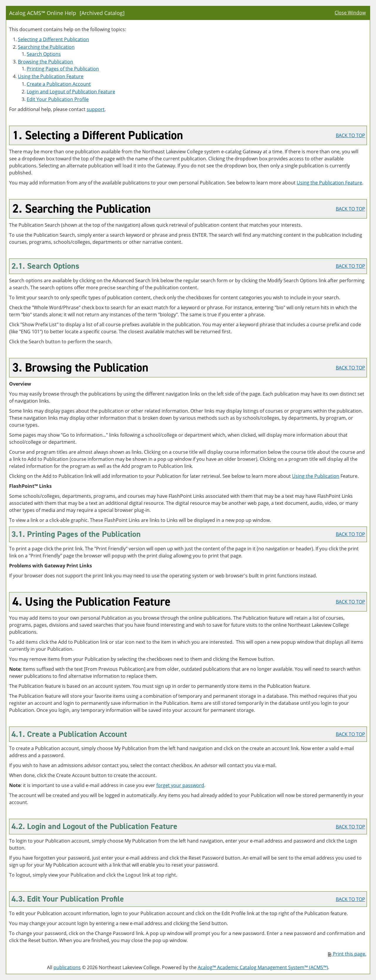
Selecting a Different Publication (53, 39)
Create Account (59, 84)
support (96, 109)
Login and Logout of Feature (71, 92)
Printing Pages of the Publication (63, 69)
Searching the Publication (46, 47)
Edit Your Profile (58, 99)
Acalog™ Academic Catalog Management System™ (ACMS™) (263, 967)
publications (67, 967)
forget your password (180, 785)
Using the (316, 476)
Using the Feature (51, 76)
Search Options (44, 54)
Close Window (350, 13)
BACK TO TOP (350, 135)
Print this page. (347, 954)
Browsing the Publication (46, 62)
